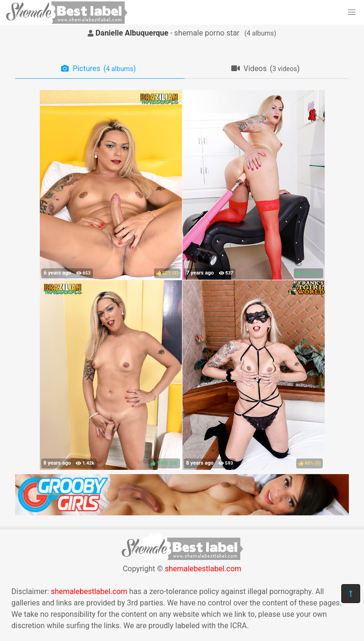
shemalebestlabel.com (203, 569)
